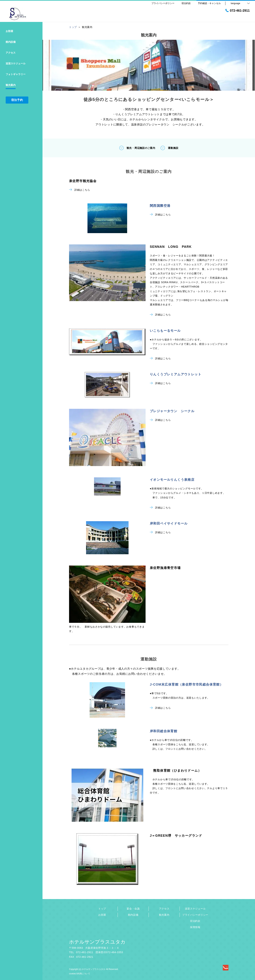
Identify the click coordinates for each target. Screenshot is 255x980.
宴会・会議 (133, 909)
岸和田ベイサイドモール (169, 523)
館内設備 (133, 915)
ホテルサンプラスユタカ (97, 942)
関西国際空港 (160, 206)
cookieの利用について (80, 974)
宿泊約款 (195, 921)
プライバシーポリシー (195, 915)
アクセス (164, 909)
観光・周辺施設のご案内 (137, 148)
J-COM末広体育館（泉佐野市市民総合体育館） (186, 684)
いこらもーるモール (165, 331)
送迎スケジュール (195, 909)
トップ (102, 909)
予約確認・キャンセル (209, 3)
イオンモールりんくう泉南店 (172, 480)
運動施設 (169, 148)
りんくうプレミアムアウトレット (176, 374)
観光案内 (164, 915)
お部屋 (102, 915)
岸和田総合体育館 (164, 731)
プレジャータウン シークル (172, 411)
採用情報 (195, 927)
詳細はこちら (80, 190)
